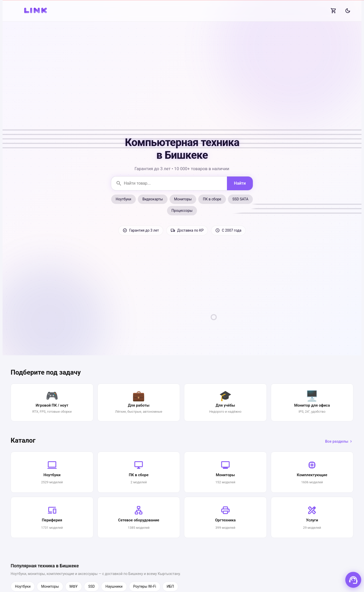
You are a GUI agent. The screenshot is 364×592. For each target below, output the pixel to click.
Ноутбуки (123, 199)
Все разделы (339, 441)
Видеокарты (153, 199)
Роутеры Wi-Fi (145, 586)
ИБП (170, 586)
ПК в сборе (212, 199)
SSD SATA (241, 199)
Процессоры (182, 211)
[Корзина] (334, 11)
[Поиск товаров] (169, 183)
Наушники (114, 586)
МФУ (74, 586)
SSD (92, 586)
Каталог (23, 440)
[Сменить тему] (348, 11)
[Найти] (240, 183)
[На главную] (36, 11)
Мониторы (183, 199)
